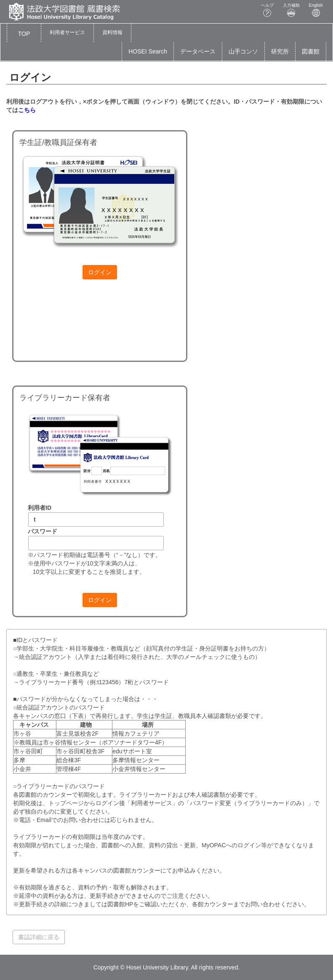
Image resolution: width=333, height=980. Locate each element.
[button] (67, 33)
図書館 (311, 51)
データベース (198, 51)
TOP (24, 34)
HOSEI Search (148, 51)
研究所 (280, 51)
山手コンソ (243, 51)
